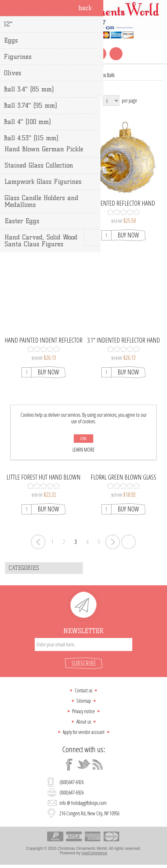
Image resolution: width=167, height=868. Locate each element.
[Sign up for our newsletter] (83, 644)
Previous (38, 542)
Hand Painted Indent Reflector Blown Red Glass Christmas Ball (44, 340)
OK (83, 439)
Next (113, 542)
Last (128, 542)
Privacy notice (83, 711)
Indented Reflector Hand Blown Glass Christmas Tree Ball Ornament (123, 203)
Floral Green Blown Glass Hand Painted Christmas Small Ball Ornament (123, 477)
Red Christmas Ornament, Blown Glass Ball (44, 203)
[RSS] (98, 765)
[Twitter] (83, 765)
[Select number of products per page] (111, 101)
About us (84, 722)
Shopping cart (83, 54)
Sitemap (84, 701)
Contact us (83, 690)
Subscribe (84, 663)
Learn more (83, 450)
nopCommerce (94, 853)
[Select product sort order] (64, 101)
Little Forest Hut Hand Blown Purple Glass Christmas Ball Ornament (44, 477)
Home (58, 75)
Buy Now (48, 235)
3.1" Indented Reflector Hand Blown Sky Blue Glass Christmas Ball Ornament (123, 340)
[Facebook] (69, 765)
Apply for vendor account (84, 732)
